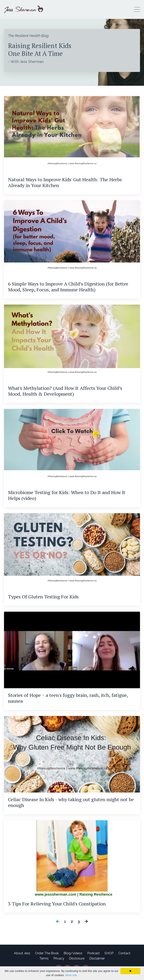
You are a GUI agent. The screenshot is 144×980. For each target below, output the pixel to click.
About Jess (22, 953)
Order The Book (47, 953)
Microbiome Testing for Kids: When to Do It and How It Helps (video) (67, 495)
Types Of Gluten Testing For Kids (43, 597)
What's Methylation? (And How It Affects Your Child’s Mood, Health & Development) (65, 391)
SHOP (109, 953)
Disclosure (77, 958)
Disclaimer (97, 958)
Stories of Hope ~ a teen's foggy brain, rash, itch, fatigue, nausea (68, 698)
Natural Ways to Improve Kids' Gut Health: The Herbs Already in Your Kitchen (65, 182)
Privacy (59, 958)
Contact (124, 953)
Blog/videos (73, 953)
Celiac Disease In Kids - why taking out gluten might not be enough (71, 802)
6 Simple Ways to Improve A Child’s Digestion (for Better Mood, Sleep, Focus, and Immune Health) (68, 287)
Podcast (93, 953)
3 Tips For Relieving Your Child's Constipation (57, 904)
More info (71, 975)
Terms (44, 958)
